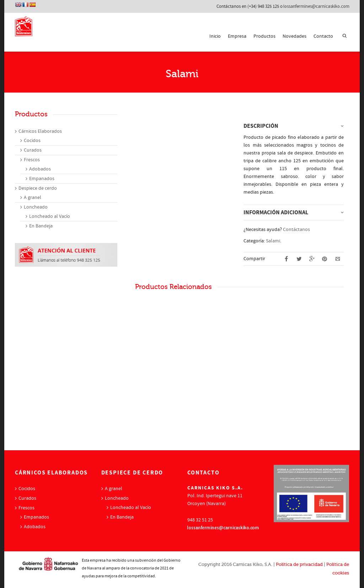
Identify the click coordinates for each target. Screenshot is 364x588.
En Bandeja (41, 226)
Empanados (42, 179)
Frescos (32, 160)
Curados (33, 150)
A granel (33, 198)
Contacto (323, 36)
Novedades (295, 36)
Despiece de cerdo (38, 188)
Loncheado (36, 207)
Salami (273, 241)
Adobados (40, 169)
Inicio (215, 36)
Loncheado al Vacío (50, 216)
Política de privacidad (299, 564)
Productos (264, 36)
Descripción (261, 126)
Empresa (237, 36)
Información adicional (276, 212)
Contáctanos (296, 230)
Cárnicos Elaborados (40, 131)
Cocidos (32, 141)
